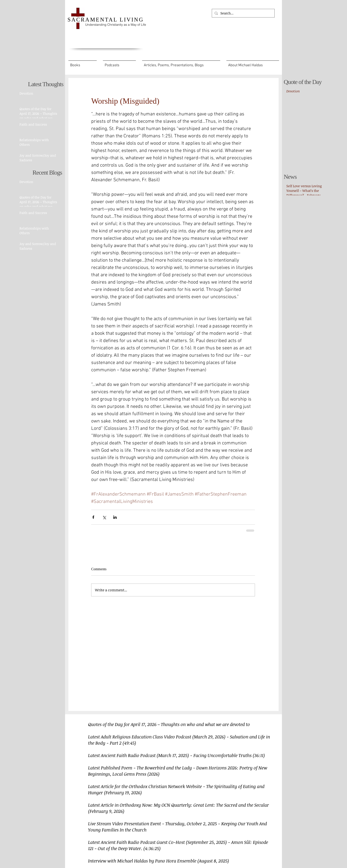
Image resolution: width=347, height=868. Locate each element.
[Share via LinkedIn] (115, 517)
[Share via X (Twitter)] (104, 517)
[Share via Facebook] (93, 517)
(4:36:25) (152, 848)
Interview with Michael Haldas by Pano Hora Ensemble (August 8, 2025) (159, 861)
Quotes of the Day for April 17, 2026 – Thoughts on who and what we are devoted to (169, 724)
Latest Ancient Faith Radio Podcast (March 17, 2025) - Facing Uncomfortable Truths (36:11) (176, 755)
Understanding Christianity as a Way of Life (116, 25)
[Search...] (243, 13)
